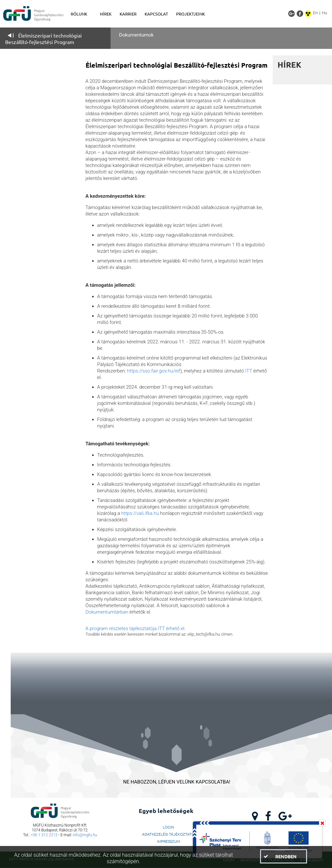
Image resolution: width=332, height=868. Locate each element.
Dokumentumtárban (107, 612)
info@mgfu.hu (85, 835)
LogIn (168, 827)
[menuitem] (82, 14)
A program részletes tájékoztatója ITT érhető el (135, 629)
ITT (249, 371)
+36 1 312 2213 (44, 835)
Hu (325, 13)
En (315, 13)
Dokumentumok (136, 35)
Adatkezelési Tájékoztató (168, 834)
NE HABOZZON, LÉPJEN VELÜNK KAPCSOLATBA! (177, 782)
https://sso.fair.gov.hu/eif (154, 371)
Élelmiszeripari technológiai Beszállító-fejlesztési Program (43, 39)
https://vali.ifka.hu (140, 513)
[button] (284, 856)
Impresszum (168, 841)
